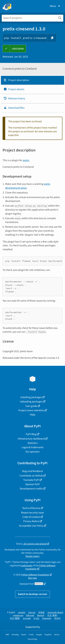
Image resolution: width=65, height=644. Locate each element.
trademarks (27, 566)
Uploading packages (31, 402)
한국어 (57, 618)
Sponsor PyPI (32, 484)
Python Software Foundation (40, 567)
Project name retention (31, 410)
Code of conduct (31, 517)
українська (18, 615)
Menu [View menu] (55, 6)
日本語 (41, 612)
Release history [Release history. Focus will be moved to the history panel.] (14, 98)
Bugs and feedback (33, 471)
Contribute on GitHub (31, 476)
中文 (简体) (52, 615)
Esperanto (47, 618)
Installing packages (31, 397)
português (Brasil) (55, 612)
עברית (36, 618)
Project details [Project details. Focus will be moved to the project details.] (14, 89)
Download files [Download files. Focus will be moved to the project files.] (14, 108)
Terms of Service (31, 508)
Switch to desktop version (32, 594)
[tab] (32, 80)
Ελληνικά (30, 615)
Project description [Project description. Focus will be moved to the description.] (16, 80)
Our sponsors (32, 452)
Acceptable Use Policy (31, 526)
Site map (32, 578)
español (22, 612)
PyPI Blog (31, 434)
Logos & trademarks (33, 447)
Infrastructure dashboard (31, 439)
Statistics (33, 443)
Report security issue (32, 513)
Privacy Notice (31, 521)
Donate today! (32, 556)
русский (27, 618)
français (32, 612)
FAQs (32, 415)
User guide (31, 406)
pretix (26, 160)
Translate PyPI (31, 480)
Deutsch (41, 615)
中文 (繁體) (15, 618)
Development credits (31, 489)
